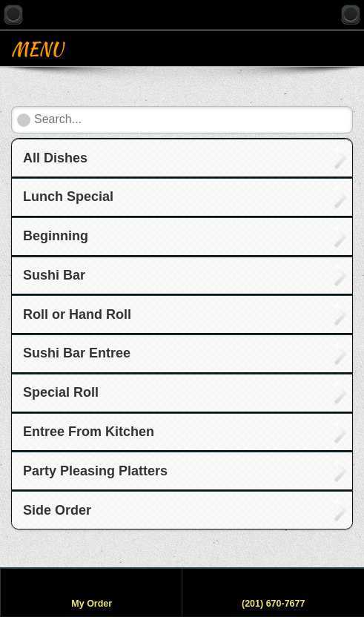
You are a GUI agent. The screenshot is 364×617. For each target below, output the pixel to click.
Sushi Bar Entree (77, 353)
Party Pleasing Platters (95, 471)
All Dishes (55, 158)
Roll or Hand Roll (77, 314)
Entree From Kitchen (89, 432)
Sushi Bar (54, 275)
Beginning (56, 236)
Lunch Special (68, 197)
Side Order (57, 510)
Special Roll (61, 392)
